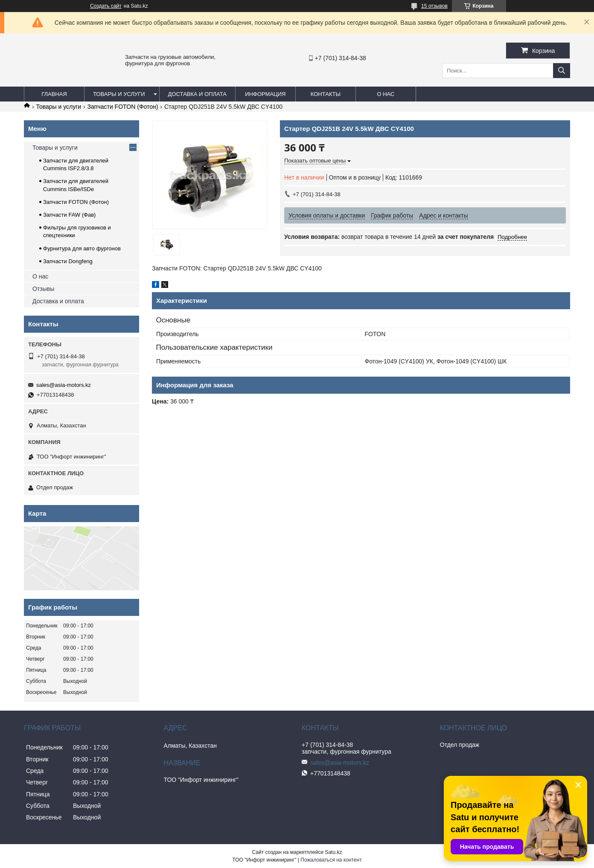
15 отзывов (434, 6)
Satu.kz (333, 852)
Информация (265, 94)
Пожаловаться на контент (331, 860)
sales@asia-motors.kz (64, 385)
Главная (54, 94)
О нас (386, 94)
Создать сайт (106, 6)
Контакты (326, 94)
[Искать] (562, 71)
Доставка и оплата (197, 94)
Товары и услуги (119, 94)
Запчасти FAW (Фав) (69, 215)
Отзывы (43, 289)
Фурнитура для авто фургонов (82, 248)
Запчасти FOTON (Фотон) (123, 107)
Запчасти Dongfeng (68, 261)
